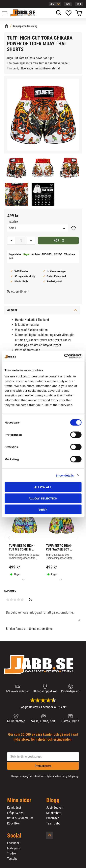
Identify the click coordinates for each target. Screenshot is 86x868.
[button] (7, 13)
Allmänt (12, 310)
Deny (43, 509)
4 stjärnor (18, 600)
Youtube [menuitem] (12, 859)
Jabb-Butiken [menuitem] (55, 808)
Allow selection (43, 498)
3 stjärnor (15, 600)
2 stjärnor (11, 600)
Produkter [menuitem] (53, 818)
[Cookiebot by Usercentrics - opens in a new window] (64, 356)
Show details (65, 475)
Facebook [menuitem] (13, 843)
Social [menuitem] (14, 836)
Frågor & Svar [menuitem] (16, 813)
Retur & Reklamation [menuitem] (20, 818)
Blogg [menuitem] (53, 800)
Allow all (43, 487)
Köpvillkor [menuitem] (14, 823)
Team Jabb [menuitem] (53, 823)
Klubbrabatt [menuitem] (54, 813)
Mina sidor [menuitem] (19, 800)
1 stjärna (8, 600)
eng (79, 4)
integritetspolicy (70, 776)
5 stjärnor (22, 600)
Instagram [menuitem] (14, 848)
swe (68, 4)
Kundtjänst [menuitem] (14, 808)
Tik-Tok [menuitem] (12, 854)
